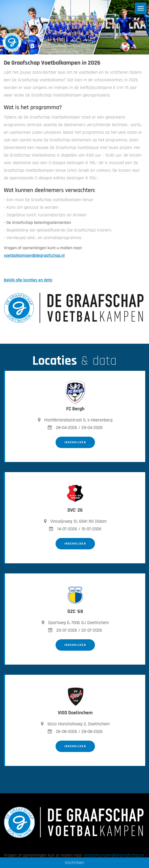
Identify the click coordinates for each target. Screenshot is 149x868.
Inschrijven (75, 442)
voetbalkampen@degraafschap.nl (34, 255)
